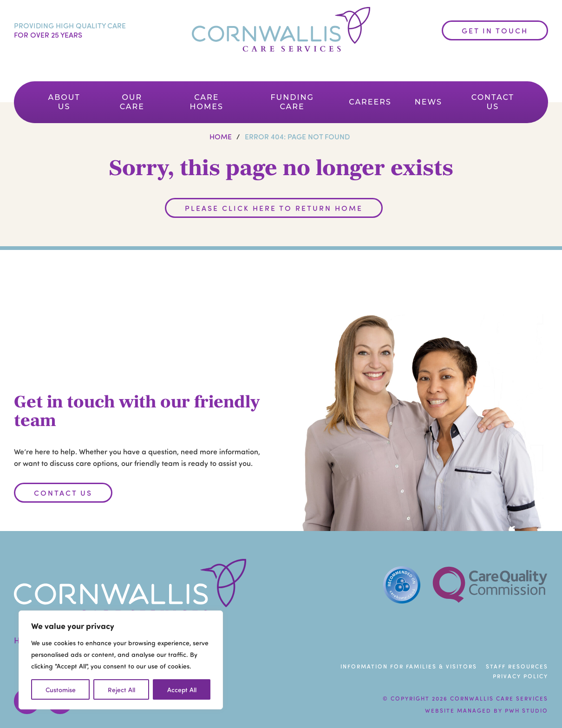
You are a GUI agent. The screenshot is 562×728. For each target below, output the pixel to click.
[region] (121, 660)
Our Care (132, 102)
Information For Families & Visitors (409, 666)
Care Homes (207, 102)
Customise (61, 689)
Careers (370, 102)
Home (221, 136)
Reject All (121, 689)
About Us (64, 102)
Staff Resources (517, 666)
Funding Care (292, 102)
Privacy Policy (520, 676)
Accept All (182, 689)
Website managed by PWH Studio (487, 710)
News (428, 102)
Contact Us (493, 102)
